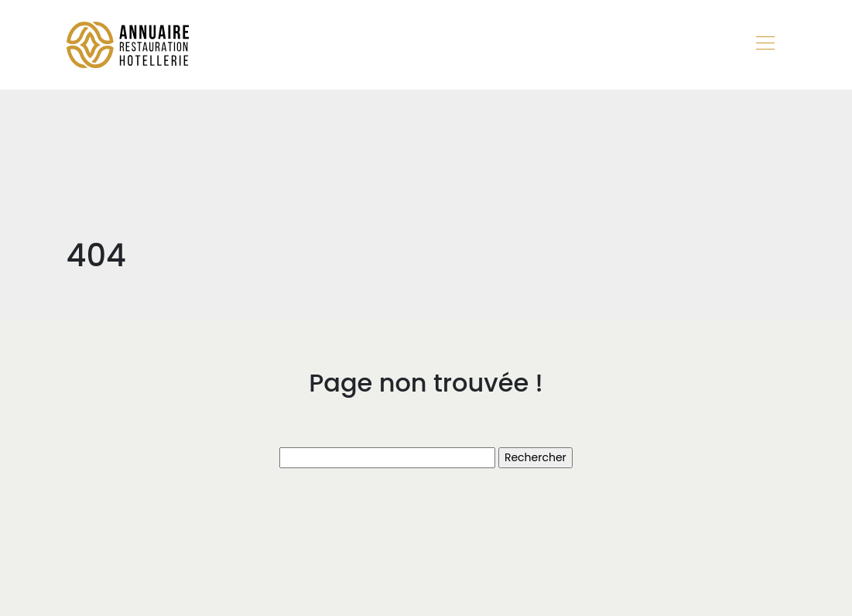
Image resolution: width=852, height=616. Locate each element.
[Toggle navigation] (765, 45)
